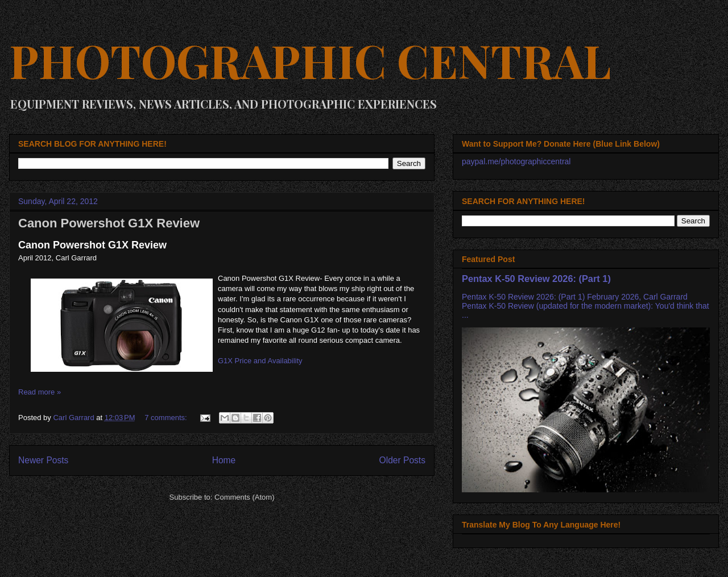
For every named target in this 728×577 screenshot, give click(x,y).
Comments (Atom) (244, 497)
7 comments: (167, 418)
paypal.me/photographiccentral (516, 161)
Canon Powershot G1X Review (109, 223)
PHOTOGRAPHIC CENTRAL (310, 60)
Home (224, 460)
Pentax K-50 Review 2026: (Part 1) (536, 279)
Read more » (40, 392)
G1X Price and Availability (260, 361)
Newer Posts (43, 460)
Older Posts (402, 460)
